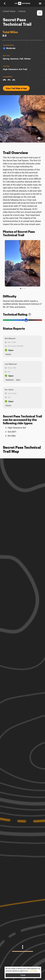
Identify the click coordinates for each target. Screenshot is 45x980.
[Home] (22, 3)
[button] (6, 3)
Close (23, 975)
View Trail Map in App (16, 88)
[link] (30, 314)
